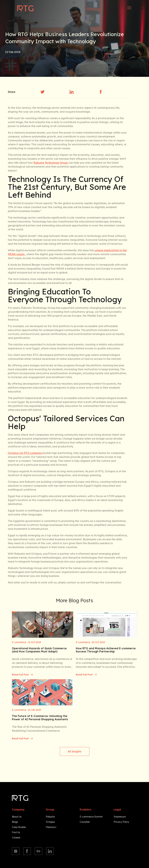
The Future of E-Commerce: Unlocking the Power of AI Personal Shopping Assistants (40, 718)
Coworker (85, 822)
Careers (16, 838)
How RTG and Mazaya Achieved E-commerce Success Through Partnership (106, 650)
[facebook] (101, 92)
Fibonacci (51, 827)
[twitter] (43, 92)
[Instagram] (16, 851)
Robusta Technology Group (51, 163)
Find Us (16, 832)
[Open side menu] (129, 8)
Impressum (120, 817)
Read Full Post (22, 675)
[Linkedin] (50, 851)
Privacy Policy (121, 822)
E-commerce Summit (91, 817)
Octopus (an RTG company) (26, 453)
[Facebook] (27, 851)
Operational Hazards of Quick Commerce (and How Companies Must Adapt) (39, 650)
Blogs (15, 822)
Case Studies (19, 827)
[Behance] (38, 851)
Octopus (50, 822)
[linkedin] (72, 92)
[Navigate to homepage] (25, 8)
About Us (17, 817)
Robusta (50, 817)
